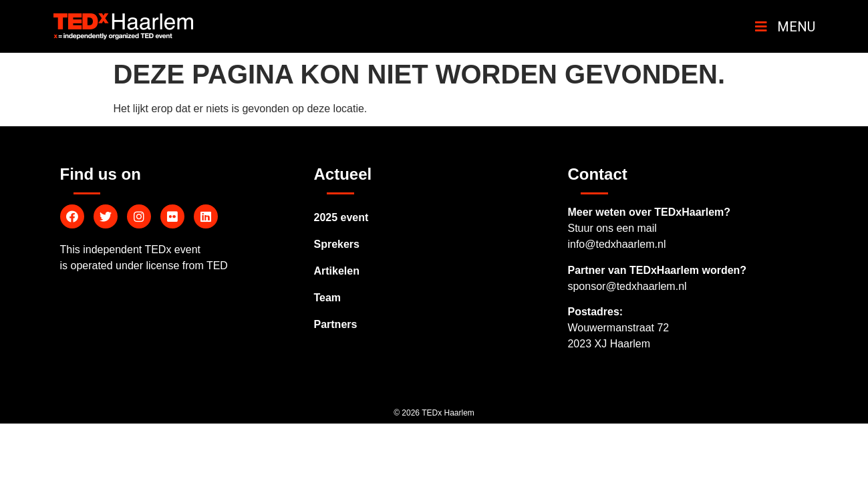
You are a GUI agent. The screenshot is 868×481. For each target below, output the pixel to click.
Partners (335, 324)
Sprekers (336, 244)
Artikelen (336, 271)
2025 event (341, 217)
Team (327, 298)
